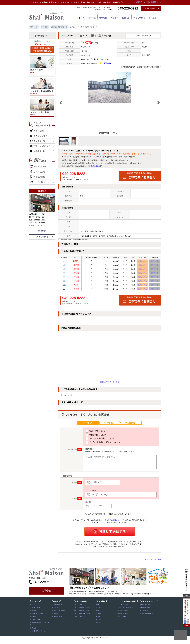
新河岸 (98, 628)
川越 (98, 610)
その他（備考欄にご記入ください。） (103, 448)
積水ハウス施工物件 (42, 146)
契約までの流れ (40, 167)
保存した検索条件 (58, 616)
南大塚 (98, 625)
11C (64, 261)
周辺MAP (107, 63)
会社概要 (155, 16)
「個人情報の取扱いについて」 (114, 525)
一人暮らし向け (123, 610)
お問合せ (46, 596)
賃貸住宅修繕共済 (146, 619)
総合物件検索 (57, 610)
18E (64, 271)
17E (64, 266)
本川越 (98, 613)
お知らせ (126, 16)
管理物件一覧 (57, 622)
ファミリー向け (40, 141)
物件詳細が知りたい (96, 440)
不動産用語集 (39, 177)
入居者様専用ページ (37, 634)
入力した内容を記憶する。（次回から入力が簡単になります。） (110, 519)
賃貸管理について (37, 619)
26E (64, 285)
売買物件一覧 (39, 151)
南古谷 (98, 622)
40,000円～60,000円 (81, 613)
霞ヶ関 (98, 619)
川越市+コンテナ (66, 400)
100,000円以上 (79, 622)
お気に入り (143, 261)
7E (64, 294)
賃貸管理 (101, 16)
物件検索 (89, 16)
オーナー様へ (39, 182)
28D (64, 289)
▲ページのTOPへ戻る (153, 565)
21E (64, 280)
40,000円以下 (79, 610)
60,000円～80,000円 (81, 616)
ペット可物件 (39, 131)
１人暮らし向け (40, 136)
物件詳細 (155, 261)
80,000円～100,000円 (82, 619)
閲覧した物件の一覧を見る (110, 387)
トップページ (35, 610)
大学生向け (122, 622)
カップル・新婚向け (125, 613)
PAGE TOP (181, 635)
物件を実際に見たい (96, 436)
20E (64, 275)
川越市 (98, 616)
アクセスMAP (35, 625)
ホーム (77, 16)
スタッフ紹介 (140, 16)
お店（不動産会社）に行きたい (100, 444)
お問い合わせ (150, 9)
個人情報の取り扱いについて (41, 628)
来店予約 (140, 2)
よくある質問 (39, 172)
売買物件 (114, 16)
